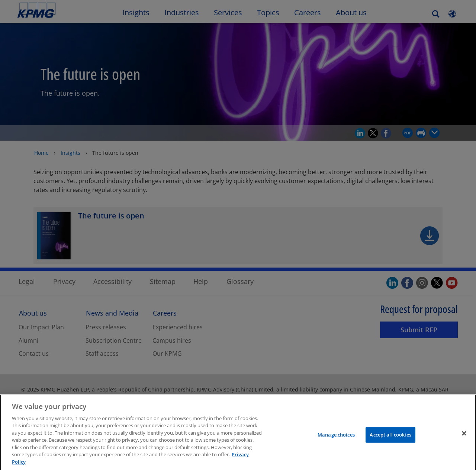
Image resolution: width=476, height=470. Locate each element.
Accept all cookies (390, 441)
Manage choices (336, 441)
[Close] (464, 439)
